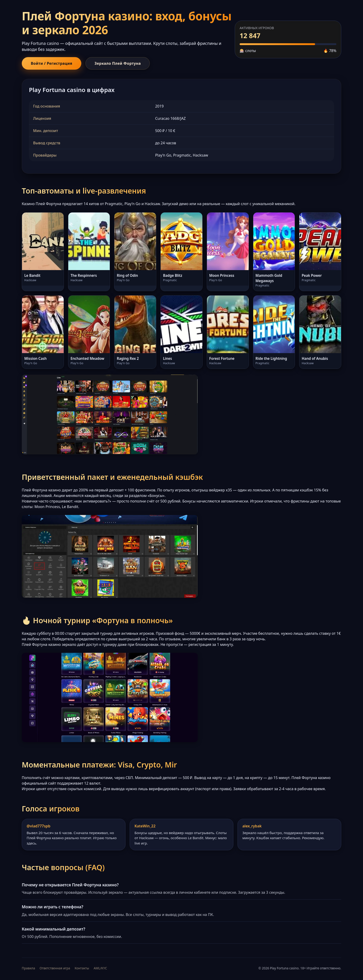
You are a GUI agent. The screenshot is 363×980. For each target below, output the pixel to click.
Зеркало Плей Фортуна (118, 63)
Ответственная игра (55, 968)
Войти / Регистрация (52, 63)
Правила (28, 968)
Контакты (82, 968)
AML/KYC (100, 968)
